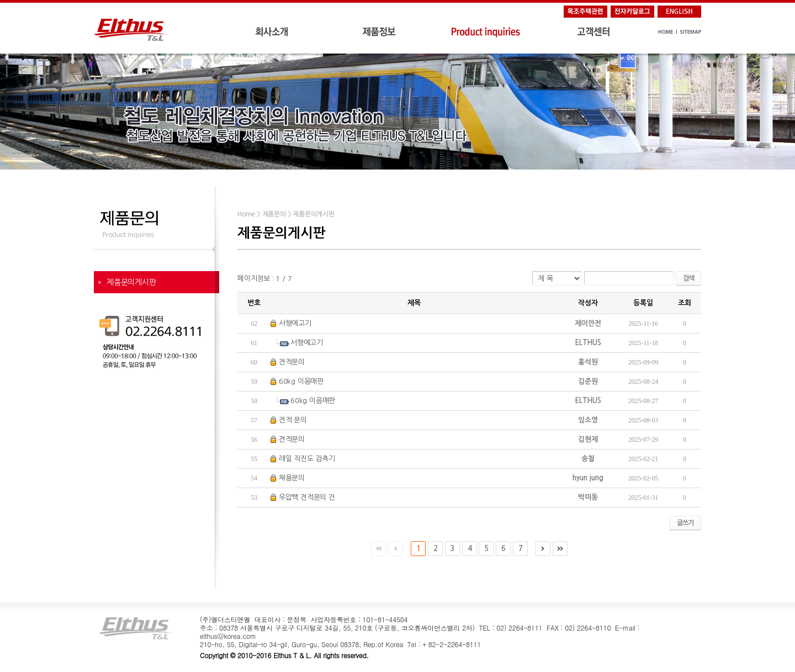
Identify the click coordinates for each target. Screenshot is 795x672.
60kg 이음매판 (301, 381)
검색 (688, 278)
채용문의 (292, 478)
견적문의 (292, 362)
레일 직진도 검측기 (307, 459)
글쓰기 (685, 523)
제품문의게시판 (131, 282)
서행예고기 (295, 323)
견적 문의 (293, 420)
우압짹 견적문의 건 (307, 497)
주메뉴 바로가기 (0, 0)
